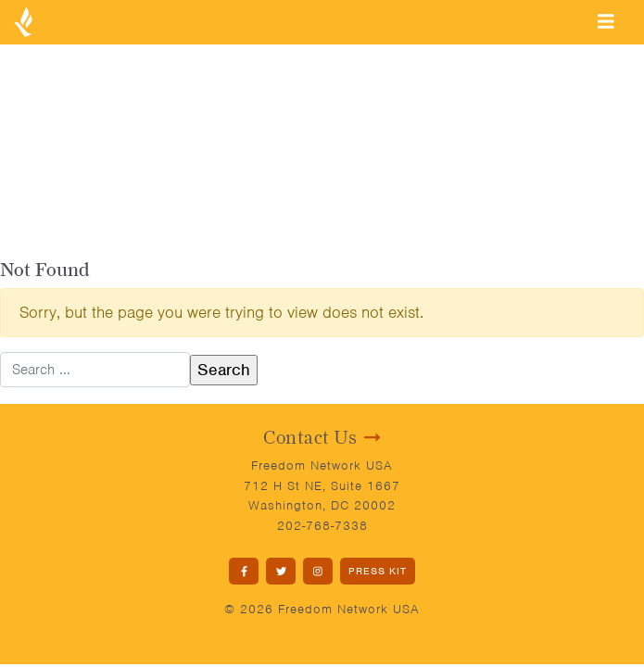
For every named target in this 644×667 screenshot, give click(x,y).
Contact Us (322, 437)
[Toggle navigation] (606, 21)
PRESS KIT (378, 571)
